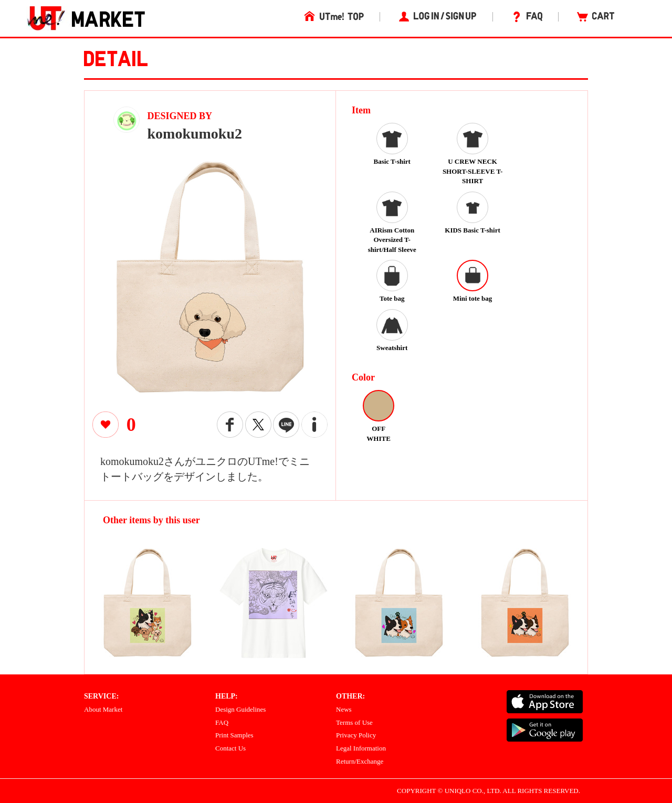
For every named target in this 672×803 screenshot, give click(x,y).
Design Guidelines (240, 709)
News (344, 709)
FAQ (222, 722)
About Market (103, 709)
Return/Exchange (360, 761)
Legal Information (361, 748)
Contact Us (230, 748)
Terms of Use (354, 722)
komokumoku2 (195, 134)
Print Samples (234, 735)
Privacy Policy (356, 735)
